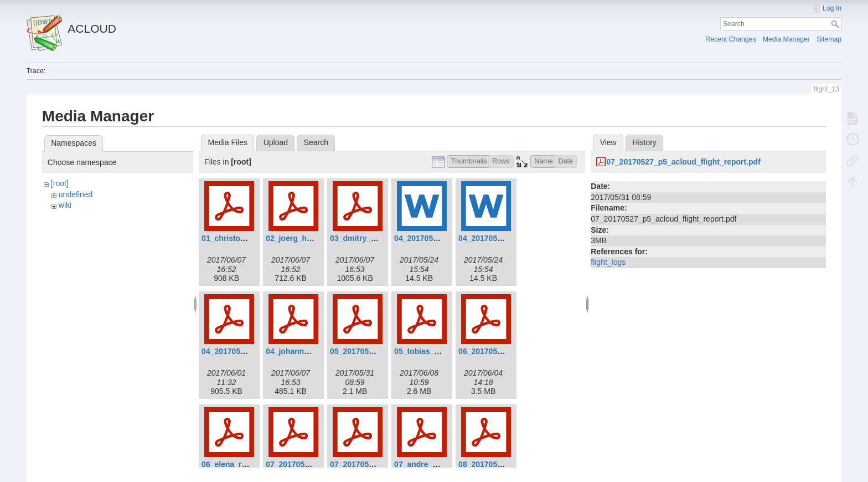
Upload (276, 142)
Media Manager (786, 39)
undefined (76, 194)
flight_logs (608, 262)
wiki (65, 205)
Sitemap (829, 39)
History (644, 142)
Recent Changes (730, 39)
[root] (60, 183)
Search (836, 24)
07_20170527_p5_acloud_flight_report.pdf (683, 162)
